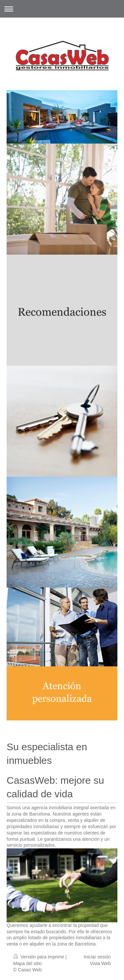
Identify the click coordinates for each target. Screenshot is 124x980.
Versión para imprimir (39, 957)
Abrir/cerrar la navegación (62, 9)
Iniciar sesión (97, 957)
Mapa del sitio (27, 963)
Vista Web (100, 963)
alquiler (37, 944)
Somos (14, 808)
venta (12, 944)
